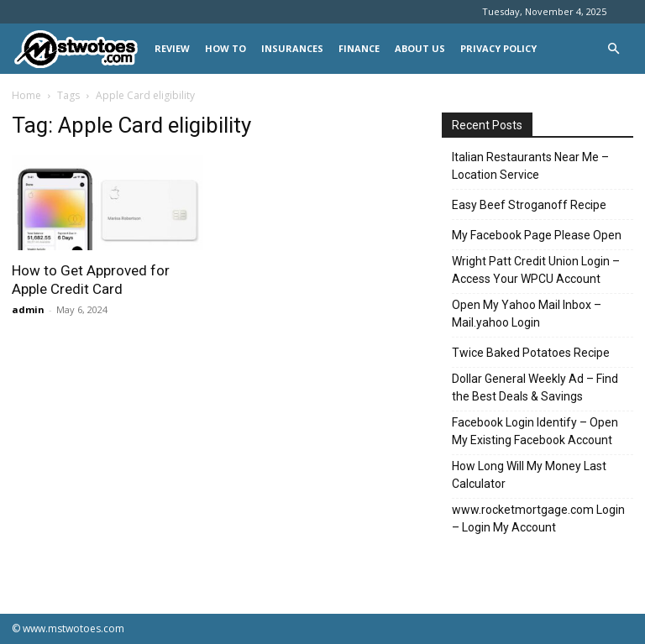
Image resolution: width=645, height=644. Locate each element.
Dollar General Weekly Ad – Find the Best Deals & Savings (535, 387)
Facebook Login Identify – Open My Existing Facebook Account (535, 431)
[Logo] (79, 49)
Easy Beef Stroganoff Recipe (529, 205)
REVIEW (172, 48)
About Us (420, 48)
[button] (613, 49)
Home (26, 95)
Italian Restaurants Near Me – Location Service (530, 166)
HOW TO (225, 48)
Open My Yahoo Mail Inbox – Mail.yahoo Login (527, 314)
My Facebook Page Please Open (537, 235)
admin (28, 309)
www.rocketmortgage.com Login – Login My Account (538, 518)
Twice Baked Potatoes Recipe (531, 353)
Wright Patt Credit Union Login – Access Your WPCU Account (536, 270)
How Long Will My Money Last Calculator (529, 475)
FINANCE (359, 48)
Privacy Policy (498, 48)
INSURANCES (292, 48)
